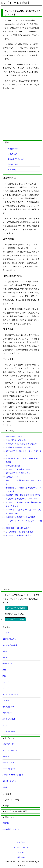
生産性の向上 (13, 149)
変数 (4, 670)
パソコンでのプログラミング (13, 775)
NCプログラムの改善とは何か (18, 469)
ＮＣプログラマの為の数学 (16, 811)
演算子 (5, 657)
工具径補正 (7, 701)
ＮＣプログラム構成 (10, 645)
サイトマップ (22, 852)
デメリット (12, 170)
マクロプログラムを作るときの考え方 (21, 444)
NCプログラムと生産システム (18, 473)
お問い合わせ (22, 857)
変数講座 (6, 756)
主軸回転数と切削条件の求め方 (18, 528)
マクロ (5, 725)
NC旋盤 (8, 794)
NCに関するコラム (9, 781)
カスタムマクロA (9, 731)
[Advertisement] (21, 113)
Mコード (6, 682)
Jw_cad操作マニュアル (11, 829)
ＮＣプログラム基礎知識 (15, 3)
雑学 (7, 806)
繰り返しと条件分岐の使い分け (18, 447)
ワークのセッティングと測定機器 (19, 532)
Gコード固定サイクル (10, 694)
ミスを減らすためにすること (17, 440)
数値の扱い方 (7, 664)
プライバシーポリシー (22, 847)
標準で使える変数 (13, 466)
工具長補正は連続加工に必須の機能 (20, 517)
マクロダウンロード (10, 750)
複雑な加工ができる (16, 159)
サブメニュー (10, 738)
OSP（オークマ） (12, 800)
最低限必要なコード (14, 436)
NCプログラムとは (9, 639)
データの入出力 (8, 763)
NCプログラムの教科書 (16, 608)
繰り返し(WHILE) (9, 719)
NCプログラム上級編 (15, 619)
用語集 (5, 787)
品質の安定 (12, 154)
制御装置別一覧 (8, 744)
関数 (4, 676)
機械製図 (6, 823)
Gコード (6, 688)
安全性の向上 (13, 164)
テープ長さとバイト (10, 769)
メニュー (9, 627)
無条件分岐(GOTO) (10, 707)
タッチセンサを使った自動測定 (18, 535)
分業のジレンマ (12, 477)
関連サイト (10, 817)
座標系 (5, 651)
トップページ (7, 633)
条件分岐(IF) (7, 713)
